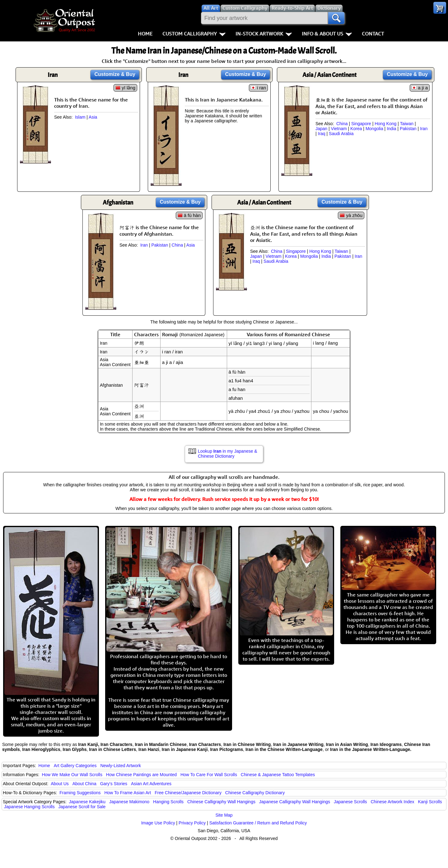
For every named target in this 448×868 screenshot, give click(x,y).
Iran (424, 129)
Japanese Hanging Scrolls (29, 807)
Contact (373, 34)
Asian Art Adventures (151, 784)
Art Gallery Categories (75, 766)
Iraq (322, 134)
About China (84, 784)
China (342, 124)
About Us (60, 784)
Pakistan (408, 129)
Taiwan (407, 124)
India (391, 129)
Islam (80, 117)
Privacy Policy (192, 823)
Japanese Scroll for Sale (82, 807)
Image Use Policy (158, 823)
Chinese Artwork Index (393, 802)
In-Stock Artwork (264, 34)
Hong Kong (385, 124)
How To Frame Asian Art (128, 793)
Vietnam (339, 129)
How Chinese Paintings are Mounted (141, 775)
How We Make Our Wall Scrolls (72, 775)
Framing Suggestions (80, 793)
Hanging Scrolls (168, 802)
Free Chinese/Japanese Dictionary (188, 793)
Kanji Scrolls (430, 802)
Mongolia (374, 129)
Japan (321, 129)
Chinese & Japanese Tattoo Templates (278, 775)
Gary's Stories (114, 784)
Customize (115, 74)
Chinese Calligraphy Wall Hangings (221, 802)
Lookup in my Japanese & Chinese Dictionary (228, 454)
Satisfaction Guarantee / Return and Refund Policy (258, 823)
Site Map (224, 815)
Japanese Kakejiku (87, 802)
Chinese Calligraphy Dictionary (255, 793)
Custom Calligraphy (194, 34)
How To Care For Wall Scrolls (209, 775)
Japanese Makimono (129, 802)
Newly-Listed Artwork (121, 766)
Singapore (361, 124)
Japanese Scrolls (350, 802)
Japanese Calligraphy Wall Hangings (295, 802)
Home (145, 34)
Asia (93, 117)
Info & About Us (327, 34)
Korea (356, 129)
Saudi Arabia (341, 134)
